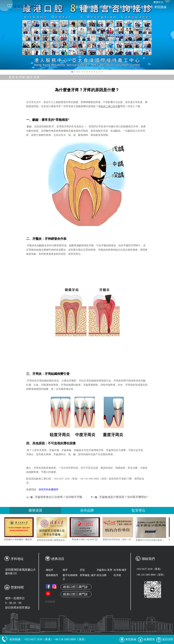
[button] (72, 72)
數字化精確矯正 (70, 577)
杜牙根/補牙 (120, 570)
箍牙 (65, 570)
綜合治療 (102, 575)
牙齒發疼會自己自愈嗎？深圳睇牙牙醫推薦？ (63, 497)
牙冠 (82, 570)
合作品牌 (87, 510)
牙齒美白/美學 (104, 570)
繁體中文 (158, 2)
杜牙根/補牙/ (25, 77)
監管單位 (139, 510)
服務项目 (133, 7)
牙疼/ (37, 77)
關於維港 (92, 7)
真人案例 (119, 7)
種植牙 (50, 570)
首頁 (78, 7)
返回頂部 (165, 639)
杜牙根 (117, 575)
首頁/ (12, 77)
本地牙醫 (106, 7)
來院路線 (160, 7)
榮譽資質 (35, 510)
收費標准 (147, 7)
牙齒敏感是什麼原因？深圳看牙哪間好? (124, 497)
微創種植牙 (52, 575)
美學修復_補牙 (88, 575)
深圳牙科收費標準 (48, 490)
